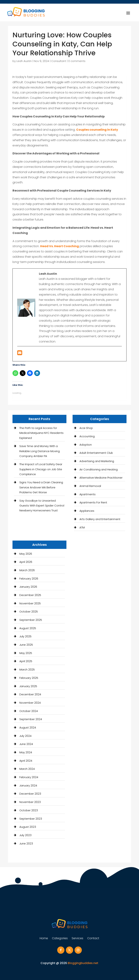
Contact (93, 939)
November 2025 (30, 603)
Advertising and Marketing (97, 461)
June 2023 (26, 843)
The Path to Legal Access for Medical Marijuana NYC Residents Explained (41, 433)
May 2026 (26, 554)
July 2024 (25, 736)
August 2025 (28, 628)
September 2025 (31, 620)
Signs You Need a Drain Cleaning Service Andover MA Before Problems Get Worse (41, 487)
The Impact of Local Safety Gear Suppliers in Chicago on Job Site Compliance (41, 469)
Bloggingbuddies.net (83, 963)
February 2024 (29, 777)
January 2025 (28, 686)
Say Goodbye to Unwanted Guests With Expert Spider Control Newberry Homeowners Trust (42, 505)
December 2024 (30, 694)
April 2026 (26, 562)
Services (77, 939)
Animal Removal (90, 486)
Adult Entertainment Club (96, 453)
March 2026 (27, 570)
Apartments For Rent (93, 502)
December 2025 (30, 595)
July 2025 (25, 636)
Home (44, 939)
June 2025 (26, 645)
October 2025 (29, 612)
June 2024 (26, 744)
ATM (82, 527)
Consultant (59, 61)
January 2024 (28, 785)
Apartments (88, 494)
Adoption (86, 445)
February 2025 (29, 678)
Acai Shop (86, 428)
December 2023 (30, 794)
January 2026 (28, 587)
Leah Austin (24, 61)
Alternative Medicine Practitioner (101, 478)
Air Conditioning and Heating (99, 469)
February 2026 (29, 579)
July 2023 (25, 835)
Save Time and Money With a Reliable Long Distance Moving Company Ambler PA (40, 451)
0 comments (77, 61)
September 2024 (31, 719)
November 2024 (30, 703)
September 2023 (31, 819)
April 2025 (26, 661)
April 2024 (26, 761)
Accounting (87, 436)
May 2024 (26, 752)
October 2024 (29, 711)
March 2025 (27, 669)
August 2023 (28, 827)
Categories (60, 939)
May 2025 (26, 653)
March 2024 (27, 769)
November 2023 (30, 802)
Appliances (87, 511)
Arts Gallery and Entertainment (100, 519)
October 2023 (29, 810)
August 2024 (28, 727)
